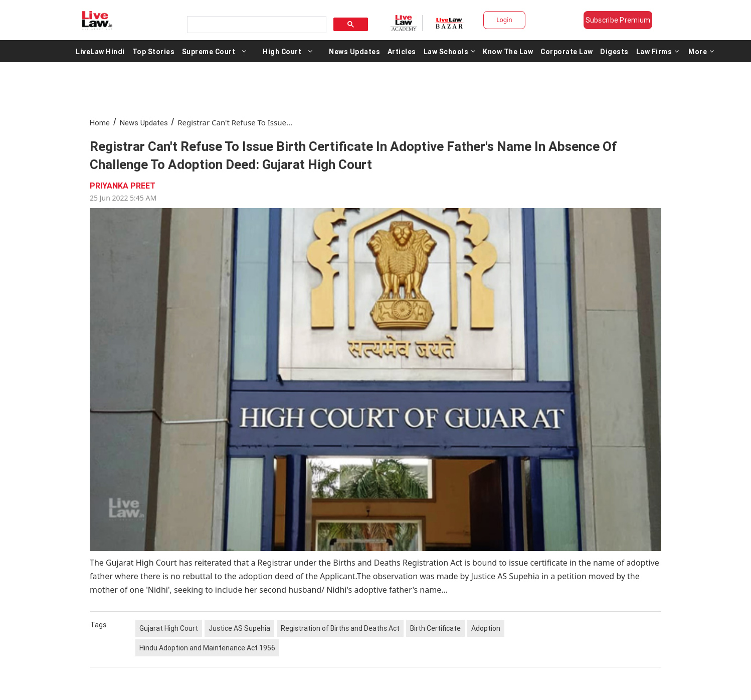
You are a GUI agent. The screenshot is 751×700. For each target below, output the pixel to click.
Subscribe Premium (618, 20)
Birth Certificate (435, 628)
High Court (282, 51)
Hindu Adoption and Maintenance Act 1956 (207, 648)
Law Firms (658, 51)
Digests (614, 51)
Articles (402, 51)
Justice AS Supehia (239, 628)
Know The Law (508, 51)
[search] (256, 25)
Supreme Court (209, 51)
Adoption (486, 628)
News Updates (354, 51)
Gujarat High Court (169, 628)
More (701, 51)
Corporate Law (567, 51)
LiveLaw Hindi (100, 51)
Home (100, 123)
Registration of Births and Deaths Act (340, 628)
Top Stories (154, 51)
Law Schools (450, 51)
